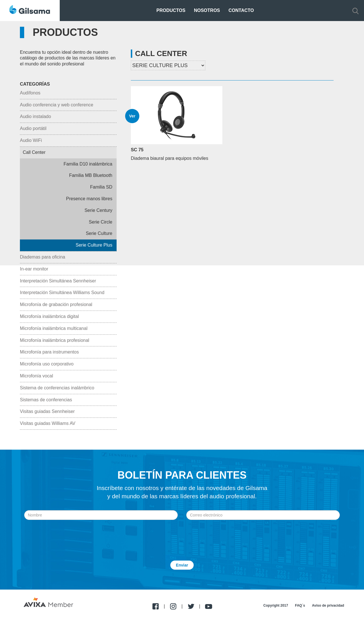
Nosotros (207, 10)
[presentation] (182, 534)
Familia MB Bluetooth (91, 175)
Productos (171, 10)
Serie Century (98, 210)
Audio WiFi (31, 140)
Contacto (241, 10)
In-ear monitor (34, 269)
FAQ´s (300, 605)
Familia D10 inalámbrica (88, 164)
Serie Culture (99, 233)
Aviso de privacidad (328, 605)
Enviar (182, 565)
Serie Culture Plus (94, 245)
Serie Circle (101, 222)
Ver (132, 116)
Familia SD (101, 187)
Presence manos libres (89, 199)
